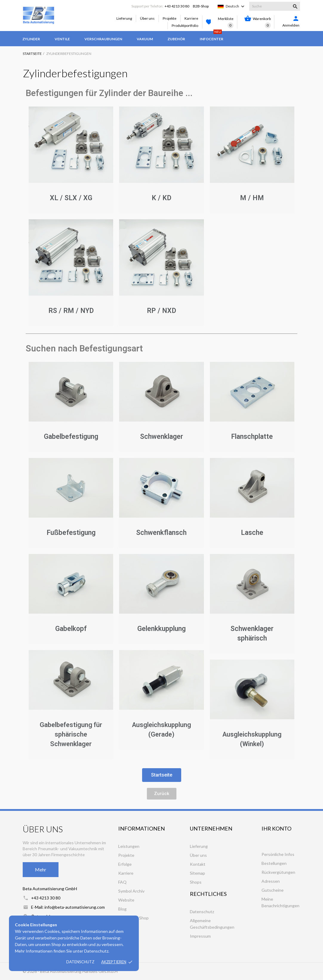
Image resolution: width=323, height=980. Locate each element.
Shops (196, 882)
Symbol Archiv (131, 891)
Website (126, 900)
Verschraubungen (103, 39)
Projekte (170, 18)
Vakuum (145, 39)
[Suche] (275, 6)
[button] (162, 775)
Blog (122, 909)
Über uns (147, 18)
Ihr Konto (276, 828)
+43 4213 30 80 (177, 6)
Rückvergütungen (278, 872)
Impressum (200, 936)
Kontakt (198, 864)
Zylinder (31, 39)
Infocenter (212, 36)
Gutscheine (273, 890)
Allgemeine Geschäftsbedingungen (212, 924)
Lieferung (124, 18)
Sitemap (197, 873)
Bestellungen (274, 863)
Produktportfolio (185, 26)
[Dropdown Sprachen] (236, 6)
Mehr (41, 869)
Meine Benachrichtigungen (280, 902)
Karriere (191, 18)
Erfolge (125, 864)
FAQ (122, 882)
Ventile (62, 39)
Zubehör (176, 39)
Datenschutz (80, 962)
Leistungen (129, 846)
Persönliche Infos (278, 854)
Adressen (271, 881)
